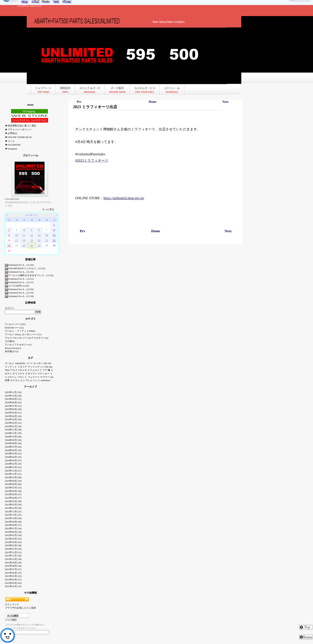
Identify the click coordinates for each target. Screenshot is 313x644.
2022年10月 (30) (13, 518)
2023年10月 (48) (13, 477)
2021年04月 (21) (13, 579)
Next (225, 102)
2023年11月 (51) (13, 474)
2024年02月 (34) (13, 464)
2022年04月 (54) (13, 539)
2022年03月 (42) (13, 542)
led (52, 377)
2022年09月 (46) (13, 522)
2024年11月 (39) (13, 433)
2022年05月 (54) (13, 535)
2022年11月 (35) (13, 515)
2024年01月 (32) (13, 467)
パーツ (29, 363)
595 (49, 363)
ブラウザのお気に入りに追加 (20, 608)
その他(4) (10, 341)
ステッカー (44, 373)
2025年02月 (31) (13, 423)
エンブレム (26, 380)
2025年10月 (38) (13, 396)
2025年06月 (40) (13, 409)
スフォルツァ (35, 370)
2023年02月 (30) (13, 505)
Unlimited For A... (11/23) (19, 272)
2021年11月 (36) (13, 556)
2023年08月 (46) (13, 484)
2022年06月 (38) (13, 532)
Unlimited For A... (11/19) (19, 293)
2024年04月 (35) (13, 457)
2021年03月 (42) (13, 583)
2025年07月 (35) (13, 406)
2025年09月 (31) (13, 399)
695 (47, 367)
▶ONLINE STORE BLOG (19, 137)
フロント (22, 377)
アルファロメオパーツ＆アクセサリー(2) (27, 338)
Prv (79, 102)
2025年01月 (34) (13, 426)
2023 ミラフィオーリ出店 (95, 107)
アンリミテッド (36, 367)
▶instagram (11, 149)
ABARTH (20, 363)
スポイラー (31, 373)
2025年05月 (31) (13, 413)
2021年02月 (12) (13, 586)
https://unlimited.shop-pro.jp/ (124, 198)
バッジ (36, 380)
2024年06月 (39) (13, 450)
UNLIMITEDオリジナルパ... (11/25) (25, 268)
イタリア (22, 367)
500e (7, 370)
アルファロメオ (19, 370)
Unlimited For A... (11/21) (19, 279)
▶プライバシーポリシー (18, 129)
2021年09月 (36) (13, 563)
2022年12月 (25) (13, 511)
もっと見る (48, 209)
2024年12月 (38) (13, 430)
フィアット (11, 367)
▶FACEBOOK (13, 145)
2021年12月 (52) (13, 552)
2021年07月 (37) (13, 569)
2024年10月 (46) (13, 437)
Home (153, 102)
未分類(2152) (12, 351)
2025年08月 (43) (13, 402)
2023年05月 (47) (13, 494)
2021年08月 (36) (13, 566)
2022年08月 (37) (13, 525)
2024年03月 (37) (13, 460)
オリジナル (19, 373)
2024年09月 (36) (13, 440)
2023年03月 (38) (13, 501)
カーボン (38, 363)
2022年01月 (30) (13, 549)
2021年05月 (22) (13, 576)
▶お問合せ (11, 133)
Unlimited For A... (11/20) (19, 289)
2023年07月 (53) (13, 488)
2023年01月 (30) (13, 508)
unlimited (45, 380)
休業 (7, 380)
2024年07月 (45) (13, 447)
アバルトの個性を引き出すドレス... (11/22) (29, 275)
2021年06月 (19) (13, 573)
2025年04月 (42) (13, 416)
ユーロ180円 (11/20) (17, 286)
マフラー (45, 377)
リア (45, 370)
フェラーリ (34, 377)
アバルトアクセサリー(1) (18, 345)
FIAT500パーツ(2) (14, 328)
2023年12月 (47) (13, 471)
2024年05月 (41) (13, 453)
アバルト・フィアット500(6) (20, 331)
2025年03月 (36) (13, 419)
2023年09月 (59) (13, 481)
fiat (51, 367)
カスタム (15, 380)
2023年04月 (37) (13, 498)
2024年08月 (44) (13, 443)
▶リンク (10, 141)
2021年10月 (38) (13, 559)
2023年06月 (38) (13, 491)
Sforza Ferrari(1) (13, 348)
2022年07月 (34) (13, 528)
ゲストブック (12, 604)
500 (45, 363)
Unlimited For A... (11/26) (19, 265)
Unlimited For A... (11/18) (19, 296)
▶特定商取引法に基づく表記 (21, 126)
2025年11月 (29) (13, 392)
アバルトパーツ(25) (15, 324)
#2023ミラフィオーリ (92, 160)
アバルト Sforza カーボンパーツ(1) (23, 334)
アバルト (10, 363)
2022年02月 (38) (13, 545)
